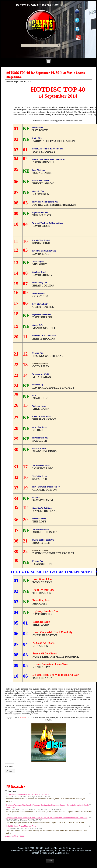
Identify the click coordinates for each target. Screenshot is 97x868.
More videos (19, 836)
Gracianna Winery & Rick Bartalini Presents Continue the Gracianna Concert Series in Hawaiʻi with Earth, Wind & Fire (47, 806)
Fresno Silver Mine (40, 551)
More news (9, 836)
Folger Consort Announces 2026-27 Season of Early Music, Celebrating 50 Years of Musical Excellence (47, 818)
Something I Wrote (40, 364)
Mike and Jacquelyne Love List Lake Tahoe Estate (27, 794)
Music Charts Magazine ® (39, 5)
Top (50, 861)
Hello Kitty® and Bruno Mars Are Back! (21, 826)
